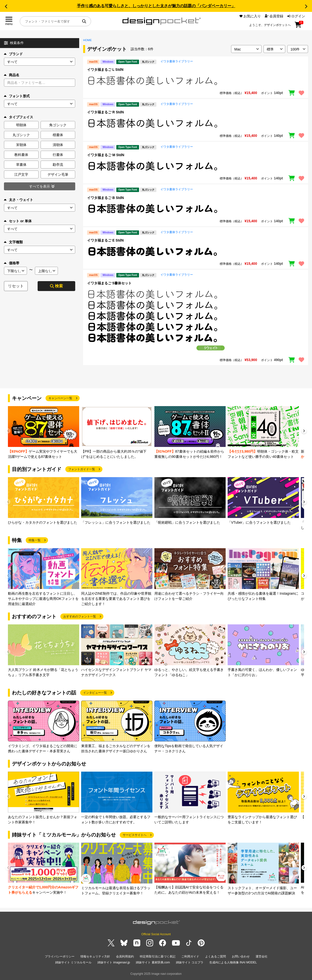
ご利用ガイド (190, 956)
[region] (196, 81)
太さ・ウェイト (19, 200)
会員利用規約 (125, 956)
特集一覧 (35, 540)
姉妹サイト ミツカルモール (73, 962)
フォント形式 (17, 96)
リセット (16, 286)
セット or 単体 (18, 221)
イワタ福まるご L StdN (105, 70)
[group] (44, 433)
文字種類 (13, 242)
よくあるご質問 (216, 956)
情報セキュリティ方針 (95, 956)
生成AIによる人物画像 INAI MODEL (233, 962)
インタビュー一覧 (95, 693)
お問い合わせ (241, 956)
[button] (6, 6)
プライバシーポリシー (60, 956)
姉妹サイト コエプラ (190, 962)
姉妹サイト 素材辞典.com (153, 962)
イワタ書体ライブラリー (177, 61)
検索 (56, 286)
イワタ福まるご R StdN (106, 112)
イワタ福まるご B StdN (106, 198)
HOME (87, 40)
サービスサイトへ (135, 835)
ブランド (13, 54)
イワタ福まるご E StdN (105, 240)
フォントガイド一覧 (82, 469)
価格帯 (12, 263)
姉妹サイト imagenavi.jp (114, 962)
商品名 (12, 75)
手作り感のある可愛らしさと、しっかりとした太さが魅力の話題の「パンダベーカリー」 (156, 6)
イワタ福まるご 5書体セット (109, 283)
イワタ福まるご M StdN (106, 155)
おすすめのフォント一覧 (80, 616)
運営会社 (262, 956)
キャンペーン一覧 (60, 398)
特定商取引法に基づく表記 (158, 956)
